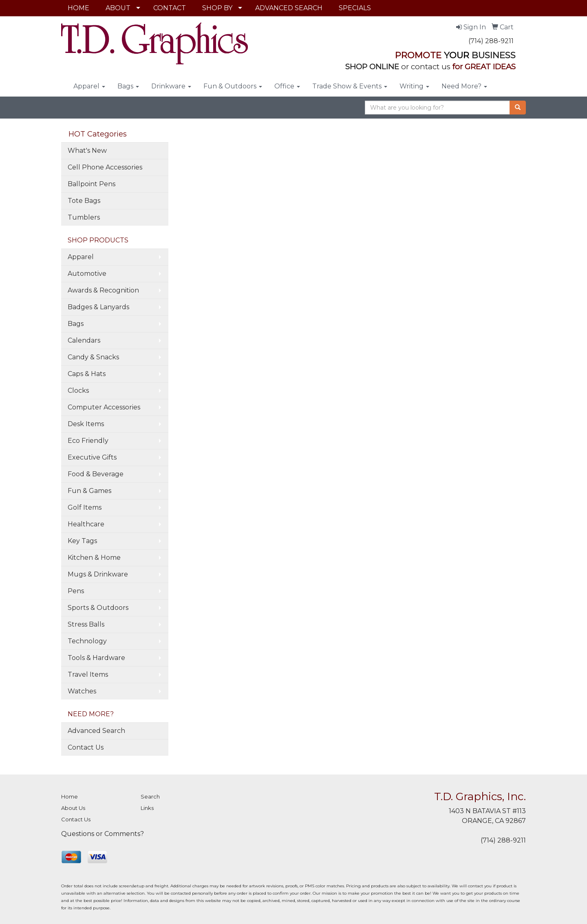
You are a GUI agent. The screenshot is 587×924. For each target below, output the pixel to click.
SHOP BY (217, 8)
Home (70, 796)
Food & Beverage (96, 474)
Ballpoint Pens (92, 184)
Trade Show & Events (350, 86)
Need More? (464, 86)
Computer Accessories (104, 407)
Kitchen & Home (94, 558)
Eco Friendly (88, 441)
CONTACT (170, 8)
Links (147, 808)
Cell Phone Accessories (105, 167)
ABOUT (118, 8)
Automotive (87, 274)
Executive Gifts (92, 457)
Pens (76, 591)
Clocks (78, 390)
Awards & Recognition (103, 290)
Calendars (84, 340)
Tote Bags (84, 201)
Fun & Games (89, 491)
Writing (414, 86)
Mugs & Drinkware (98, 574)
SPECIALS (355, 8)
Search (150, 796)
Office (287, 86)
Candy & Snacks (93, 357)
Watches (82, 691)
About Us (73, 808)
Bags (128, 86)
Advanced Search (96, 731)
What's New (87, 151)
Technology (87, 641)
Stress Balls (86, 624)
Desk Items (86, 424)
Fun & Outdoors (233, 86)
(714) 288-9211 (491, 41)
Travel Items (88, 674)
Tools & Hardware (96, 658)
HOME (78, 8)
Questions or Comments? (103, 834)
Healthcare (86, 524)
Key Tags (82, 541)
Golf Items (85, 507)
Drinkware (171, 86)
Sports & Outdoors (98, 608)
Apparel (89, 86)
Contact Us (86, 747)
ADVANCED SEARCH (289, 8)
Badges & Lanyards (98, 307)
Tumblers (84, 217)
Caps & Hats (87, 374)
